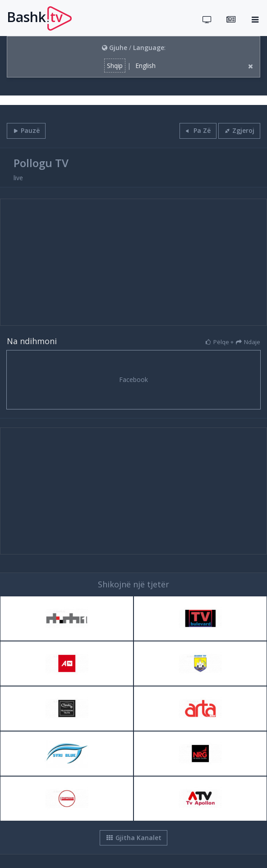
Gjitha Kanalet (133, 838)
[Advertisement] (133, 262)
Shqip (115, 66)
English (145, 66)
